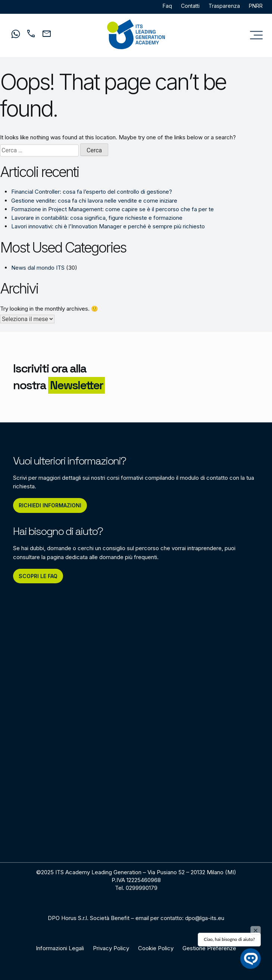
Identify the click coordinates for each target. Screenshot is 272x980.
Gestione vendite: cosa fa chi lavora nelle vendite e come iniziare (94, 201)
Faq (167, 6)
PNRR (256, 6)
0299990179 (142, 888)
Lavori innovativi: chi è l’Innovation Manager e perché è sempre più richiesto (108, 226)
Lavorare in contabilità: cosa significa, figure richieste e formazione (97, 218)
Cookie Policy (156, 948)
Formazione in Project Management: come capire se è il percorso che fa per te (112, 209)
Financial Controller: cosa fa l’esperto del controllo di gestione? (92, 192)
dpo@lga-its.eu (205, 918)
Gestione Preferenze (209, 948)
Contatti (190, 6)
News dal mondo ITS (38, 268)
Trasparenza (224, 6)
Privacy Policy (111, 948)
